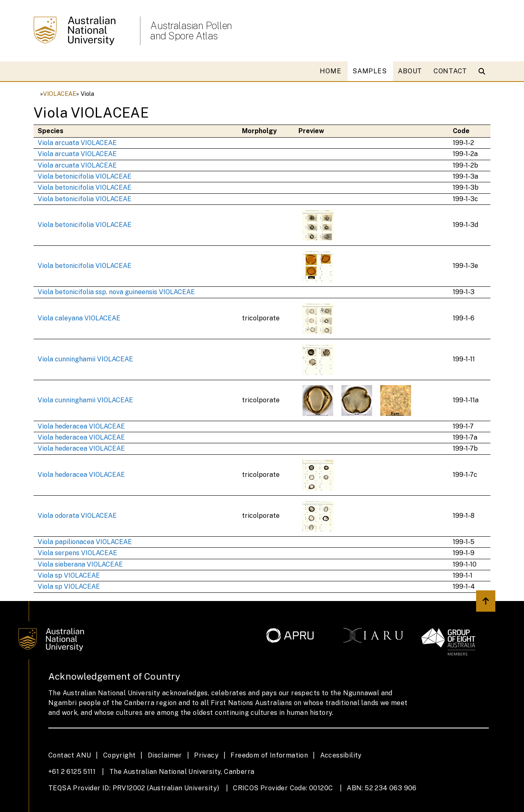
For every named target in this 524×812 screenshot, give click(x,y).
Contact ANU (70, 755)
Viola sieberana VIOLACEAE (80, 564)
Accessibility (341, 755)
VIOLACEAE (60, 94)
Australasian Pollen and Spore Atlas (191, 31)
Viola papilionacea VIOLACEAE (85, 542)
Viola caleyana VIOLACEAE (79, 318)
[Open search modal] (484, 71)
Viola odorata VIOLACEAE (77, 516)
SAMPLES (369, 71)
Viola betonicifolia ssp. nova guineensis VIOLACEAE (116, 292)
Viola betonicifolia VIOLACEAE (85, 176)
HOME (330, 71)
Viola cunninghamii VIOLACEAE (85, 359)
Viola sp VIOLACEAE (69, 575)
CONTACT (450, 71)
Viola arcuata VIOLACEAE (77, 143)
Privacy (206, 755)
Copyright (120, 755)
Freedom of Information (269, 755)
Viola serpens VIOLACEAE (77, 553)
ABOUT (410, 71)
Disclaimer (165, 755)
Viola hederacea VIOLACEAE (81, 426)
